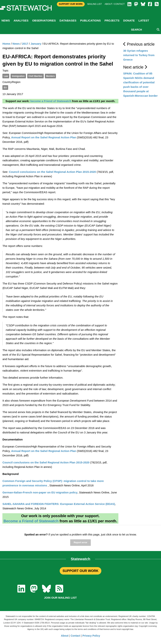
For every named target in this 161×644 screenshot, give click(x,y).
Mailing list (95, 4)
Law (6, 76)
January (36, 44)
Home (6, 44)
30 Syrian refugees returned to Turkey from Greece (139, 55)
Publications (90, 20)
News (6, 20)
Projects (112, 20)
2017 (25, 44)
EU (5, 88)
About (65, 636)
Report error (80, 543)
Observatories (44, 20)
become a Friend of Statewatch (51, 101)
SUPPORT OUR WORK (80, 571)
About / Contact (115, 4)
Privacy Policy (91, 636)
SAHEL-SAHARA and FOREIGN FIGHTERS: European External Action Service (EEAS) (59, 504)
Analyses (21, 20)
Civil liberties (35, 76)
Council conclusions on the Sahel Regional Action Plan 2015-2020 (52, 172)
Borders (50, 76)
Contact (75, 636)
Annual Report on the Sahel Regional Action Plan (44, 137)
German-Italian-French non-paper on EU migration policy (40, 492)
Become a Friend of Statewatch (31, 521)
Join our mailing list (60, 598)
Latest (144, 20)
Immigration (18, 76)
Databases (68, 20)
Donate (129, 20)
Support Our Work (71, 4)
